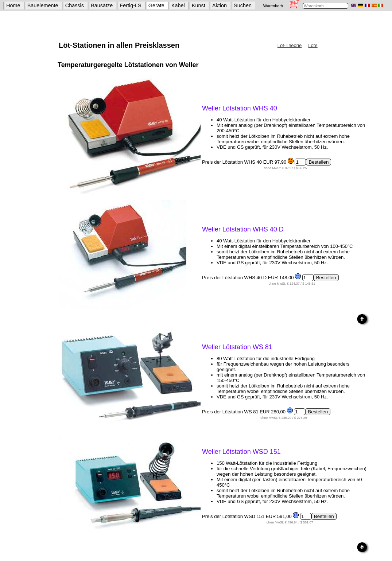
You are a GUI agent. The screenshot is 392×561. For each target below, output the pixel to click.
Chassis (75, 5)
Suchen (243, 5)
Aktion (220, 5)
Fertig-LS (130, 5)
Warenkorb (273, 6)
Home (13, 5)
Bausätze (102, 5)
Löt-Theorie (290, 45)
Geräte (156, 5)
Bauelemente (43, 5)
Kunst (199, 5)
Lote (313, 45)
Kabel (178, 5)
